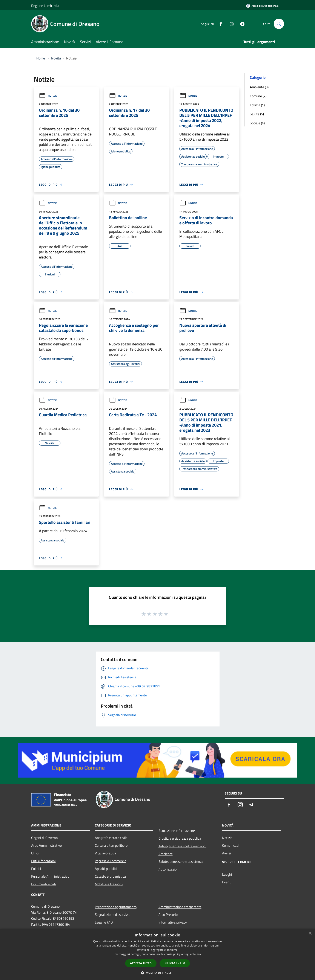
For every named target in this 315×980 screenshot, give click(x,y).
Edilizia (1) (257, 105)
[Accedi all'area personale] (262, 6)
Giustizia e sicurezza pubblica (180, 838)
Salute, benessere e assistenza (181, 861)
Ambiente (166, 854)
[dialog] (157, 954)
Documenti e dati (44, 884)
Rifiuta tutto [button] (175, 963)
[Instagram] (230, 24)
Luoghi (227, 874)
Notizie (48, 96)
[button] (158, 973)
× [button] (310, 933)
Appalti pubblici (106, 869)
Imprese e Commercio (111, 861)
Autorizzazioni (169, 869)
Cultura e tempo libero (111, 845)
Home (41, 58)
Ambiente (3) (259, 87)
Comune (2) (258, 96)
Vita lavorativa (105, 853)
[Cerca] (279, 24)
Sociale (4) (257, 123)
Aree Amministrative (46, 845)
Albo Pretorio (168, 915)
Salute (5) (257, 114)
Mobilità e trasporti (109, 884)
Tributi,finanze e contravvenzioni (182, 846)
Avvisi (227, 853)
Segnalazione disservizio (113, 915)
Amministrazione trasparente (180, 907)
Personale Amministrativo (50, 876)
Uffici (35, 853)
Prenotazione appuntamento (116, 907)
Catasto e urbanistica (110, 876)
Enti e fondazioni (43, 861)
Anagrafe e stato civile (111, 838)
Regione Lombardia (45, 6)
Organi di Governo (44, 838)
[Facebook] (219, 24)
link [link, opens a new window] (199, 954)
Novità (56, 58)
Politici (36, 869)
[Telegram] (241, 24)
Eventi (227, 882)
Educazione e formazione (177, 831)
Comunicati (230, 845)
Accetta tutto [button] (141, 963)
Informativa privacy (173, 922)
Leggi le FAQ (104, 922)
